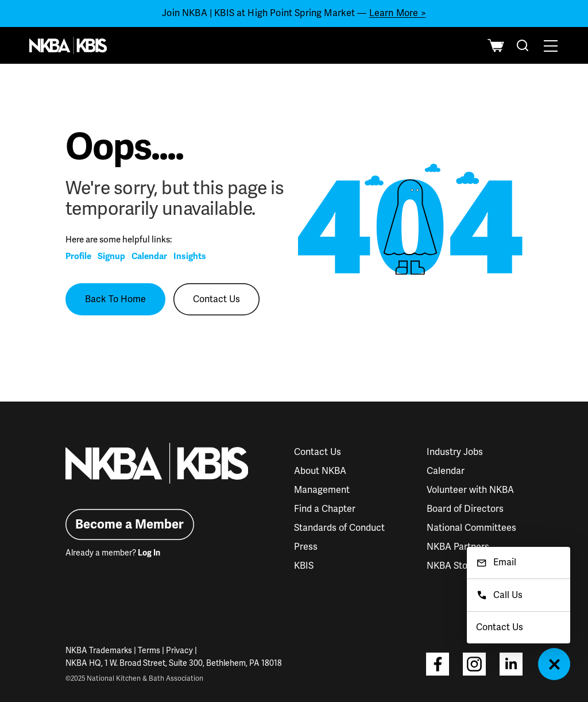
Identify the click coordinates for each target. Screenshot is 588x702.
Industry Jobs (455, 452)
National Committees (471, 528)
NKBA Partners (458, 547)
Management (322, 490)
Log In (149, 553)
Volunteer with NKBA (470, 490)
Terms (149, 651)
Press (306, 547)
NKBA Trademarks (99, 651)
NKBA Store (451, 566)
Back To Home (115, 299)
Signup (111, 256)
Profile (78, 256)
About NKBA (320, 471)
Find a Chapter (325, 509)
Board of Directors (465, 509)
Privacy (179, 651)
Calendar (149, 256)
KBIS (304, 566)
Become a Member (129, 524)
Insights (190, 256)
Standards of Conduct (339, 528)
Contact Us (216, 299)
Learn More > (398, 13)
